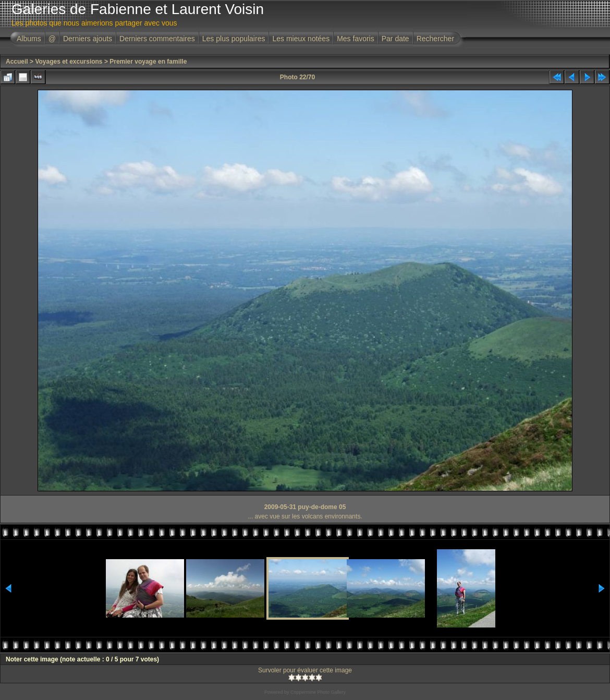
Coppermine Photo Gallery (318, 692)
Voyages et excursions (69, 62)
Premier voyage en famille (148, 62)
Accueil (17, 62)
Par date (395, 39)
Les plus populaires (234, 39)
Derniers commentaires (157, 39)
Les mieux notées (301, 39)
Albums (29, 39)
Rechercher (435, 39)
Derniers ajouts (88, 39)
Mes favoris (356, 39)
